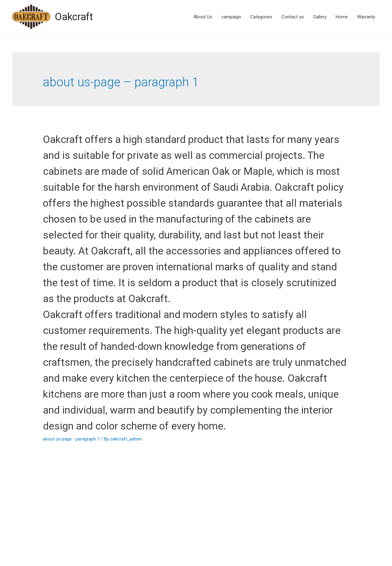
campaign (231, 17)
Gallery (320, 17)
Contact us (293, 17)
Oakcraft (76, 17)
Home (342, 17)
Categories (261, 17)
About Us (203, 17)
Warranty (366, 17)
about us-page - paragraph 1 (72, 503)
